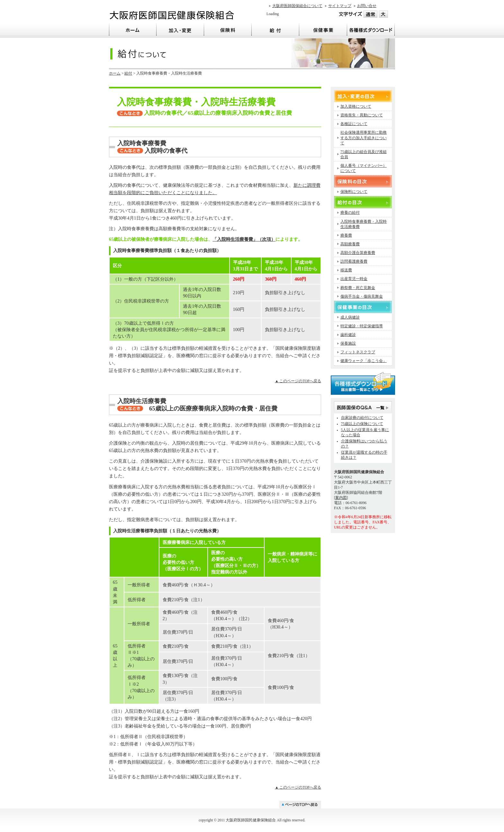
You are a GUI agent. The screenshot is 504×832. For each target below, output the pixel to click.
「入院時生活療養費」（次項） (244, 239)
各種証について (354, 124)
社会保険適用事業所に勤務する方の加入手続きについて (364, 138)
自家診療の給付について (362, 418)
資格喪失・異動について (362, 115)
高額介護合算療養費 (358, 253)
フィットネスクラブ (358, 352)
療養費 (346, 235)
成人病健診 (350, 317)
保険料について (354, 192)
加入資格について (356, 106)
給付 (128, 73)
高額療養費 (350, 244)
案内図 (341, 498)
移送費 (346, 270)
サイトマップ (340, 6)
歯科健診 (348, 335)
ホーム (115, 73)
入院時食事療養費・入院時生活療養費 (364, 224)
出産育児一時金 (354, 279)
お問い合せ (367, 6)
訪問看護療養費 (354, 261)
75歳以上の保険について (362, 424)
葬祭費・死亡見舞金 (358, 288)
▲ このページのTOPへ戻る (298, 381)
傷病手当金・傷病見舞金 (362, 296)
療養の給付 (350, 213)
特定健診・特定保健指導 (362, 326)
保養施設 (348, 343)
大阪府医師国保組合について (297, 6)
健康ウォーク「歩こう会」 (364, 361)
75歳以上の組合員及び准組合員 (364, 154)
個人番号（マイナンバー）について (364, 168)
